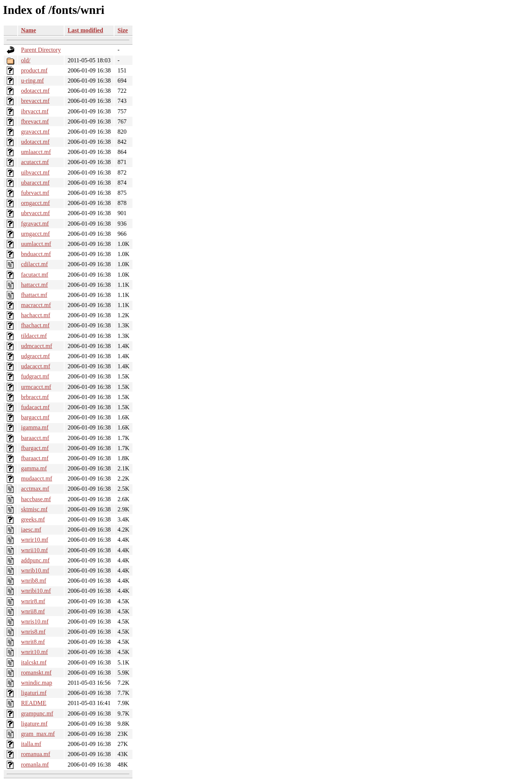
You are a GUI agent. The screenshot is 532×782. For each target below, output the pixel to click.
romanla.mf (35, 765)
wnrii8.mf (33, 611)
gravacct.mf (35, 132)
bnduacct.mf (36, 254)
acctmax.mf (35, 489)
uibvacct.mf (35, 173)
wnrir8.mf (33, 601)
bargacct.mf (35, 417)
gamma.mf (34, 468)
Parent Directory (41, 50)
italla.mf (31, 744)
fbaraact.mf (35, 458)
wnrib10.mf (35, 570)
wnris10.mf (35, 622)
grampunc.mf (37, 713)
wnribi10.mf (36, 591)
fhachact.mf (35, 325)
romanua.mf (36, 754)
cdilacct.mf (35, 264)
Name (29, 30)
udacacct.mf (36, 366)
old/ (26, 60)
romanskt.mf (36, 673)
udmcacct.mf (37, 346)
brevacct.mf (35, 101)
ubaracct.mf (35, 183)
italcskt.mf (34, 662)
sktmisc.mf (34, 509)
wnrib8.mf (34, 581)
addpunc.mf (35, 560)
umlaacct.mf (36, 152)
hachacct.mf (36, 315)
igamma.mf (35, 427)
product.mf (34, 70)
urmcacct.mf (36, 387)
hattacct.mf (35, 285)
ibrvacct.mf (35, 111)
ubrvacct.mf (35, 213)
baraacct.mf (35, 438)
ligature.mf (34, 724)
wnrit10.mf (35, 652)
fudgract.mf (35, 376)
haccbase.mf (36, 499)
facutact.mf (35, 275)
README (34, 703)
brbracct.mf (35, 397)
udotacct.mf (35, 142)
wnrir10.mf (35, 540)
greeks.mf (33, 519)
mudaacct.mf (37, 478)
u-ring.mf (32, 81)
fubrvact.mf (35, 193)
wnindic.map (37, 683)
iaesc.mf (31, 530)
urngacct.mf (35, 234)
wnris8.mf (33, 632)
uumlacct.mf (36, 244)
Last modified (85, 30)
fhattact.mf (34, 295)
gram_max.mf (38, 734)
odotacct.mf (35, 91)
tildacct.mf (34, 336)
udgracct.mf (35, 356)
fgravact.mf (35, 224)
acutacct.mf (35, 162)
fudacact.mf (35, 407)
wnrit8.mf (33, 642)
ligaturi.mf (34, 693)
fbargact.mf (35, 448)
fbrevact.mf (35, 121)
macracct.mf (36, 305)
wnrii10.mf (35, 550)
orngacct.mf (35, 203)
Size (123, 30)
